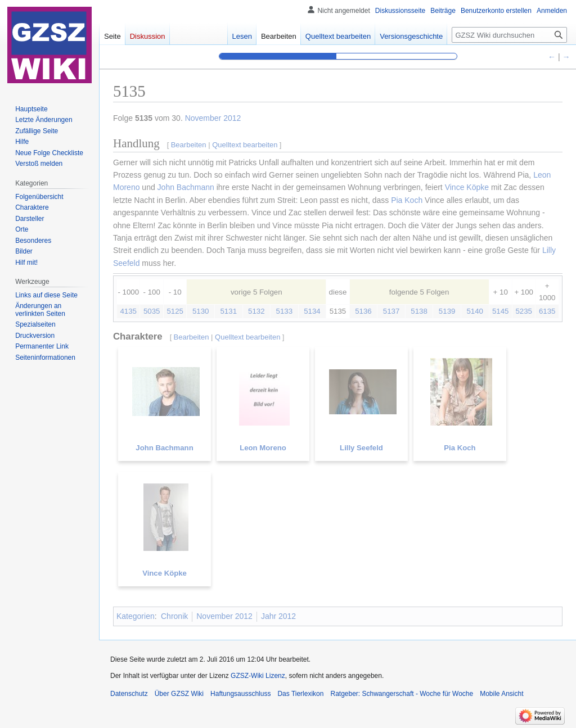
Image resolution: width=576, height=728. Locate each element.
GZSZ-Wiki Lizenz (258, 676)
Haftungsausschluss (240, 694)
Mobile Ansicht (501, 694)
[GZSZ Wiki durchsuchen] (509, 35)
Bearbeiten (279, 36)
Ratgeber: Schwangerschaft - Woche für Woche (402, 694)
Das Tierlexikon (300, 694)
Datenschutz (129, 694)
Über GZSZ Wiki (179, 694)
